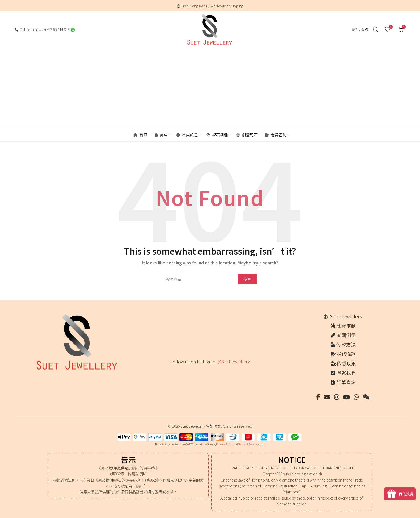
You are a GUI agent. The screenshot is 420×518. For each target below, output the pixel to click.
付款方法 (346, 344)
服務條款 (346, 354)
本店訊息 (187, 135)
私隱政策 (346, 363)
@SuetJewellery (234, 362)
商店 (161, 135)
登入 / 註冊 (360, 30)
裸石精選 (217, 135)
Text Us (37, 29)
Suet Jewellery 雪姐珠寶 (201, 426)
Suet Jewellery (346, 316)
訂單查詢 (346, 382)
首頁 (140, 135)
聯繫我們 (346, 372)
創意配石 (247, 135)
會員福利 (276, 135)
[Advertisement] (210, 88)
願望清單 (390, 27)
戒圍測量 (346, 335)
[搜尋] (376, 29)
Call (23, 29)
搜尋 (247, 279)
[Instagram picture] (172, 373)
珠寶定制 (346, 326)
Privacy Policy (224, 444)
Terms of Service (248, 444)
